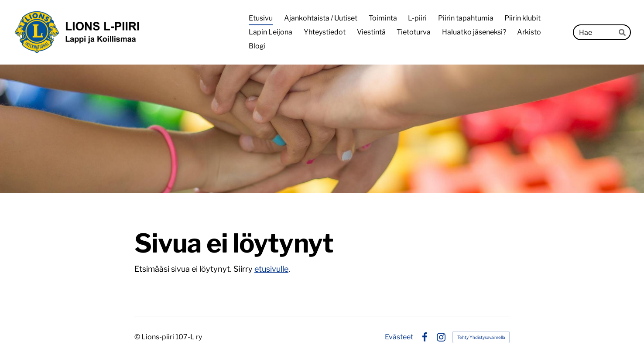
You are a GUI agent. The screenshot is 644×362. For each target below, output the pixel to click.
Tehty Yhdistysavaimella (481, 337)
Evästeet (399, 337)
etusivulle (271, 269)
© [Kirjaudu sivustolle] (138, 337)
